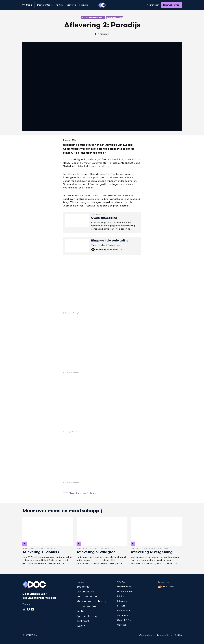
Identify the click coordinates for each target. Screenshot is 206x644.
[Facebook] (28, 609)
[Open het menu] (27, 5)
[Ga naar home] (102, 5)
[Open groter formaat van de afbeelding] (82, 285)
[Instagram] (24, 609)
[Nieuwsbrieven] (171, 5)
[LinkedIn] (32, 609)
